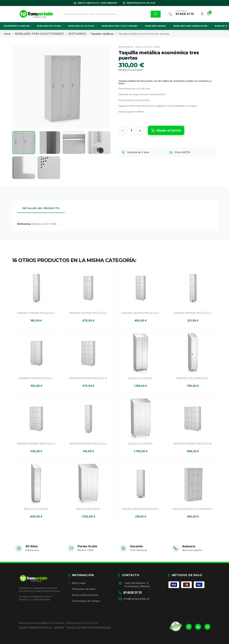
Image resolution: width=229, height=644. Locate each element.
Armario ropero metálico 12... (36, 444)
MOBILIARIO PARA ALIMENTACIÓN (192, 26)
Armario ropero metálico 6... (141, 313)
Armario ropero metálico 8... (88, 313)
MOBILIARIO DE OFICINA (50, 26)
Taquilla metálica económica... (193, 509)
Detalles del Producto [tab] (41, 208)
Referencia (24, 224)
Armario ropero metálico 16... (193, 444)
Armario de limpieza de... (193, 378)
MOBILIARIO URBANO (157, 26)
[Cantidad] (131, 130)
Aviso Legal (77, 583)
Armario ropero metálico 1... (141, 509)
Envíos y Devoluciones (83, 595)
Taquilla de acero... (141, 378)
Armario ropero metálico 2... (36, 313)
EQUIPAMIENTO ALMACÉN (18, 26)
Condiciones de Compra (84, 601)
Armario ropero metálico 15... (88, 378)
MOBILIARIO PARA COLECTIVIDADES (121, 26)
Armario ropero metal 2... (36, 378)
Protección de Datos (82, 589)
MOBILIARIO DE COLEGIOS (83, 26)
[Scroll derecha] (226, 26)
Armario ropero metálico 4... (88, 444)
